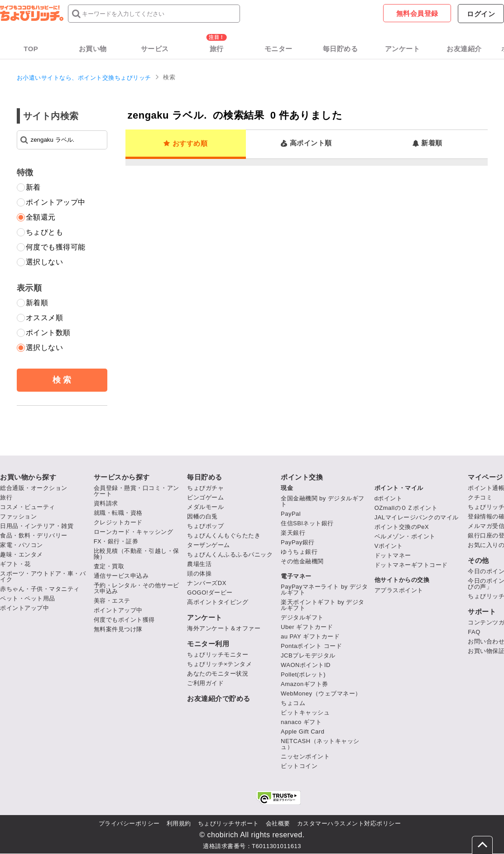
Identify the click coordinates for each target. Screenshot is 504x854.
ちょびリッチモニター (218, 655)
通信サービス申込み (121, 576)
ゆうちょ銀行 (299, 552)
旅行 (217, 49)
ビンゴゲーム (205, 497)
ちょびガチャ (205, 488)
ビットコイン (299, 766)
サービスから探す (122, 477)
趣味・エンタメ (22, 554)
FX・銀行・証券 (116, 541)
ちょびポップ (205, 526)
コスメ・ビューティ (28, 507)
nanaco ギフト (301, 722)
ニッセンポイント (305, 756)
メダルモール (205, 507)
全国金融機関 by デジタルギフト (323, 501)
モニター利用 (208, 644)
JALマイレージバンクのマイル (417, 517)
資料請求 (106, 503)
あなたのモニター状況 (218, 674)
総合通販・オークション (34, 488)
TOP (31, 49)
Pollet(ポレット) (303, 674)
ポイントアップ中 (24, 608)
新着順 (427, 143)
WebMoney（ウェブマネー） (321, 693)
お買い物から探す (28, 477)
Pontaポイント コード (311, 646)
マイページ (485, 477)
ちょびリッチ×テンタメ (219, 664)
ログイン (481, 14)
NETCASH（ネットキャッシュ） (320, 744)
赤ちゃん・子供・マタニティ (40, 589)
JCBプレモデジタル (308, 655)
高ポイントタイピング (218, 602)
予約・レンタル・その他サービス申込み (137, 588)
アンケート (403, 49)
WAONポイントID (306, 665)
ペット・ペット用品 (28, 598)
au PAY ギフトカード (310, 636)
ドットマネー (393, 555)
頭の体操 (199, 573)
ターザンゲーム (209, 545)
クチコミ (480, 497)
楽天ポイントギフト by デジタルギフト (323, 605)
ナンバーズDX (207, 583)
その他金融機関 (302, 561)
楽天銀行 (293, 533)
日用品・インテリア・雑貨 (37, 526)
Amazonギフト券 (305, 684)
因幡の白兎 (202, 516)
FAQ (474, 632)
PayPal (291, 514)
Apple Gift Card (302, 732)
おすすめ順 (185, 143)
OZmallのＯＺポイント (406, 508)
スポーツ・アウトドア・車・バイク (43, 576)
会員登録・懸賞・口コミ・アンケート (137, 491)
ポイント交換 (302, 477)
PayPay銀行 (298, 542)
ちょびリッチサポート (228, 823)
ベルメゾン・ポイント (405, 536)
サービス (155, 49)
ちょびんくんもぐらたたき (224, 535)
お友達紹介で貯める (219, 698)
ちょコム (293, 703)
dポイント (389, 498)
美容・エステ (112, 601)
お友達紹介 (464, 49)
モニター (278, 49)
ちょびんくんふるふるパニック (230, 554)
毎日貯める (341, 49)
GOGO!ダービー (210, 593)
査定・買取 (109, 566)
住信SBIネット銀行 (307, 523)
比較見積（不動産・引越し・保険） (137, 554)
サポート (482, 612)
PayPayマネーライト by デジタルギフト (324, 590)
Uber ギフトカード (307, 627)
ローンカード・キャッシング (134, 532)
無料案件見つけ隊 (118, 629)
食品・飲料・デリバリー (34, 535)
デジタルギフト (302, 617)
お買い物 (93, 49)
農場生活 (199, 564)
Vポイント (389, 546)
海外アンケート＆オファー (224, 628)
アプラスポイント (399, 590)
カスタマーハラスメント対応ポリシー (349, 823)
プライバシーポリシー (129, 823)
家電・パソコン (22, 545)
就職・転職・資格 (118, 513)
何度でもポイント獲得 (124, 620)
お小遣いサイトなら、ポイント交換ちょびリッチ (84, 78)
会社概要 (278, 823)
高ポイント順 (306, 143)
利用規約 (179, 823)
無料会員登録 (417, 13)
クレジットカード (118, 522)
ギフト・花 (15, 564)
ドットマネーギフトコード (411, 565)
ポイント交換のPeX (402, 527)
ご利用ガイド (205, 683)
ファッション (18, 516)
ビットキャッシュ (305, 712)
